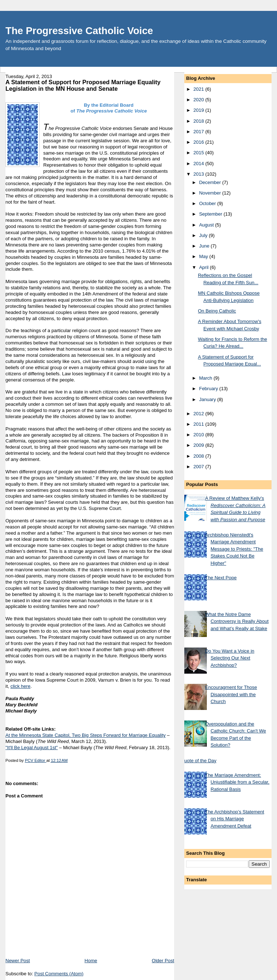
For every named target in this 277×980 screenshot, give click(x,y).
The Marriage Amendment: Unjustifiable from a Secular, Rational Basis (237, 782)
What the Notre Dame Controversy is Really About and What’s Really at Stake (237, 621)
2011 (199, 424)
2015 (199, 153)
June (205, 246)
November (211, 193)
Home (91, 961)
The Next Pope (221, 578)
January (208, 399)
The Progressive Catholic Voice (79, 31)
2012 (199, 414)
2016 (199, 142)
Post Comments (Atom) (59, 974)
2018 (199, 121)
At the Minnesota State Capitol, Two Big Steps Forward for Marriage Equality (86, 735)
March (206, 378)
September (211, 214)
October (208, 203)
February (209, 389)
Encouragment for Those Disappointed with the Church (231, 694)
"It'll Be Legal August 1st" (32, 748)
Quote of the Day (198, 761)
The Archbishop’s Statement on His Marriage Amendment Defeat (234, 819)
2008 (199, 456)
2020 (199, 100)
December (211, 182)
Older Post (163, 961)
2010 (199, 435)
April (205, 267)
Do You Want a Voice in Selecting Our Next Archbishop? (230, 658)
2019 (199, 110)
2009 (199, 445)
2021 (199, 89)
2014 (199, 164)
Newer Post (18, 961)
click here (21, 686)
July (204, 235)
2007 (199, 467)
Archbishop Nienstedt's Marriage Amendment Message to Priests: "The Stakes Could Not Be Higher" (234, 549)
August (207, 225)
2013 (199, 174)
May (204, 256)
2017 (199, 132)
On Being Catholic (217, 311)
